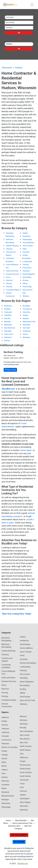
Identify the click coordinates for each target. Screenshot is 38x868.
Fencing (9, 283)
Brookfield (26, 306)
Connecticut (6, 740)
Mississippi (6, 807)
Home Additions (28, 243)
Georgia (5, 755)
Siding (25, 283)
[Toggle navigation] (32, 5)
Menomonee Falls (29, 322)
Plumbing (26, 271)
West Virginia (25, 802)
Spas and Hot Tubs (27, 700)
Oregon (23, 761)
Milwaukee (8, 325)
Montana (24, 720)
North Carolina (26, 746)
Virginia (23, 795)
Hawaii (4, 758)
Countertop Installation (6, 666)
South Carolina (26, 772)
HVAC (25, 249)
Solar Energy (27, 287)
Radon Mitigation (29, 274)
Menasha (7, 322)
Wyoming (24, 810)
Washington (25, 799)
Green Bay (26, 312)
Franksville (8, 312)
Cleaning (9, 249)
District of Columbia (9, 747)
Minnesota (6, 803)
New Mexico (25, 739)
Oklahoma (24, 757)
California (5, 732)
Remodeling (27, 277)
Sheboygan (27, 331)
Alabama (5, 717)
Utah (22, 787)
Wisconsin (7, 68)
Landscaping (27, 261)
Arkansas (5, 729)
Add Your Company (19, 835)
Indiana (5, 770)
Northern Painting (13, 352)
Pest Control (27, 268)
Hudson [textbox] (9, 28)
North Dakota (25, 750)
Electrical (9, 280)
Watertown (8, 337)
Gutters (25, 233)
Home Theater (28, 246)
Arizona (5, 725)
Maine (4, 788)
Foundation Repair (13, 290)
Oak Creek (26, 328)
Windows (26, 296)
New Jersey (25, 735)
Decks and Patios (12, 271)
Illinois (4, 766)
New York (24, 742)
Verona (25, 334)
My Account (19, 842)
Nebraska (24, 724)
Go (19, 33)
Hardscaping (27, 239)
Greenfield (8, 315)
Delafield (7, 309)
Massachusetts (8, 796)
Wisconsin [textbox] (10, 23)
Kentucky (5, 781)
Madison (26, 318)
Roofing (25, 280)
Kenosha (7, 318)
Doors (8, 277)
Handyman (27, 236)
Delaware (5, 744)
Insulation (26, 252)
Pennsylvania (25, 765)
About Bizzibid (21, 820)
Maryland (5, 792)
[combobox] (19, 17)
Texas (22, 784)
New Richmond (10, 328)
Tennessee (24, 780)
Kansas (5, 777)
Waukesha (26, 337)
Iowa (3, 773)
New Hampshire (26, 731)
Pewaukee (8, 331)
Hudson (19, 68)
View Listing (10, 370)
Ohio (22, 754)
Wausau (7, 340)
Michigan (5, 800)
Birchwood (8, 306)
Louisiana (5, 785)
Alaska (4, 721)
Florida (4, 751)
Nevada (23, 728)
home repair (26, 450)
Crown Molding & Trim (8, 672)
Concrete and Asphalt (7, 660)
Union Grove (9, 334)
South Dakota (25, 776)
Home (8, 820)
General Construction (7, 705)
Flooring (9, 287)
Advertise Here (14, 826)
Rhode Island (25, 769)
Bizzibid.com (23, 864)
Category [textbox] (10, 17)
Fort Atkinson (27, 309)
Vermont (23, 791)
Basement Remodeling (6, 639)
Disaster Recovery (12, 274)
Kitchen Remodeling (28, 663)
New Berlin (26, 325)
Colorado (5, 736)
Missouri (23, 716)
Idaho (4, 762)
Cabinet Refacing (12, 246)
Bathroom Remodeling (6, 646)
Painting (26, 265)
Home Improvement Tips (22, 823)
